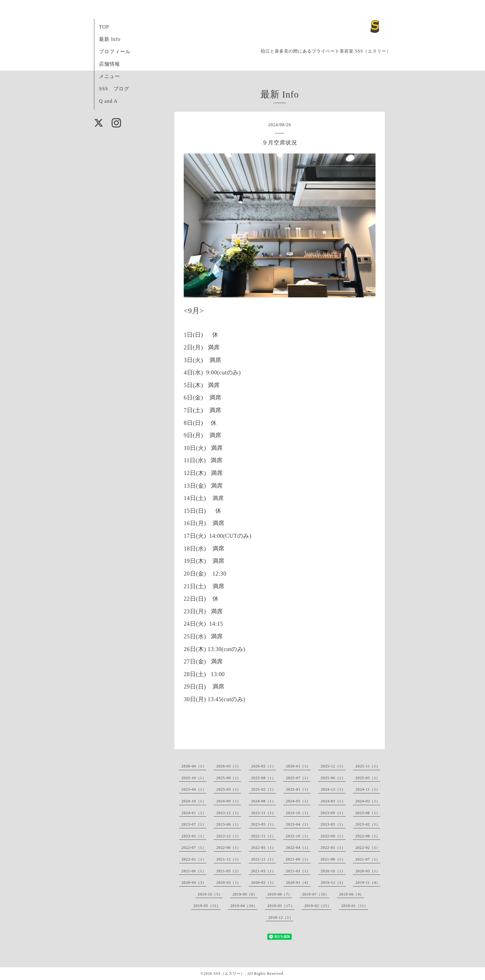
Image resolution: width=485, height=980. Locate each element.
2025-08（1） (264, 778)
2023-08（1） (368, 813)
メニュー (109, 76)
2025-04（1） (194, 789)
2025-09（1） (229, 778)
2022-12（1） (229, 836)
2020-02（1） (264, 883)
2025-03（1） (229, 789)
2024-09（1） (229, 801)
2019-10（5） (210, 894)
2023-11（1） (264, 813)
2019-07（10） (316, 894)
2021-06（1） (194, 871)
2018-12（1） (281, 917)
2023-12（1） (229, 813)
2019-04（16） (244, 906)
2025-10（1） (194, 778)
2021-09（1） (298, 859)
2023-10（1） (298, 813)
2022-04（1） (298, 848)
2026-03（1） (229, 766)
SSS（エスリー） (229, 974)
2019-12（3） (333, 883)
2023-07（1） (194, 824)
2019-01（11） (355, 906)
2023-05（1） (264, 824)
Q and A (108, 101)
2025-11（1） (368, 766)
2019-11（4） (368, 883)
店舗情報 (109, 64)
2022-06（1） (229, 848)
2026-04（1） (194, 766)
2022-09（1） (333, 836)
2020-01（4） (298, 883)
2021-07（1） (368, 859)
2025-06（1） (333, 778)
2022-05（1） (264, 848)
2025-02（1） (264, 789)
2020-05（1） (368, 871)
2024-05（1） (298, 801)
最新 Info (110, 39)
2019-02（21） (318, 906)
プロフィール (115, 52)
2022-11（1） (264, 836)
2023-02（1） (368, 824)
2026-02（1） (264, 766)
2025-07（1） (298, 778)
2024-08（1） (264, 801)
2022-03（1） (333, 848)
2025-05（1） (368, 778)
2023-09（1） (333, 813)
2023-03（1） (333, 824)
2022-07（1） (194, 848)
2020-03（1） (229, 883)
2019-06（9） (352, 894)
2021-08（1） (333, 859)
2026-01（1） (298, 766)
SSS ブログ (114, 89)
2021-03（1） (264, 871)
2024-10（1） (194, 801)
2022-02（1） (368, 848)
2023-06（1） (229, 824)
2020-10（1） (333, 871)
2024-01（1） (194, 813)
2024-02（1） (368, 801)
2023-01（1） (194, 836)
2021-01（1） (298, 871)
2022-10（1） (298, 836)
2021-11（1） (264, 859)
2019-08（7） (280, 894)
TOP (104, 27)
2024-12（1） (333, 789)
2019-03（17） (281, 906)
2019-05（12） (207, 906)
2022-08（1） (368, 836)
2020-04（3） (194, 883)
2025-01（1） (298, 789)
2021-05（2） (229, 871)
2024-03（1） (333, 801)
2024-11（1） (368, 789)
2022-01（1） (194, 859)
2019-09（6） (245, 894)
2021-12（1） (229, 859)
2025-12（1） (333, 766)
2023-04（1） (298, 824)
